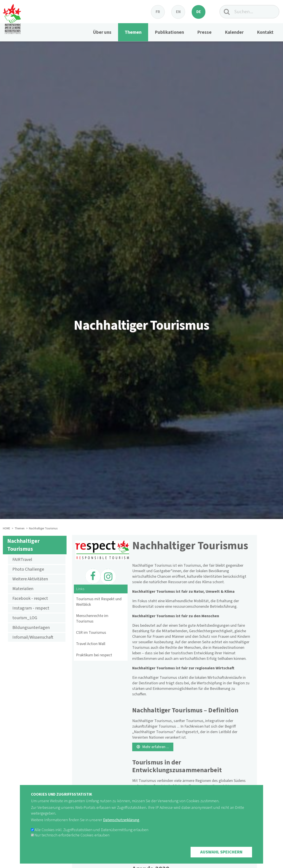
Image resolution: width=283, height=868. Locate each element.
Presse (204, 32)
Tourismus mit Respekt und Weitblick (99, 602)
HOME (7, 528)
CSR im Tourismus (91, 633)
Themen (133, 32)
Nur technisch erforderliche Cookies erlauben (72, 841)
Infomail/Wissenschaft (33, 637)
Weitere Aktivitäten (30, 579)
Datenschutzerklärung (121, 826)
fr (158, 12)
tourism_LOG (25, 618)
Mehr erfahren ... (156, 747)
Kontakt (265, 32)
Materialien (23, 589)
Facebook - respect (30, 598)
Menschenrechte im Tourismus (92, 619)
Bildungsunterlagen (31, 628)
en (178, 12)
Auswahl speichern (221, 858)
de (199, 12)
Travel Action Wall (91, 644)
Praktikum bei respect (94, 655)
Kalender (234, 32)
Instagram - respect (31, 608)
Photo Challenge (28, 569)
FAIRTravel (22, 560)
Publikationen (169, 32)
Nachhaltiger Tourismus (23, 545)
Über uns (102, 32)
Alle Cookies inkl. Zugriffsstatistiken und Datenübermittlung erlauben (91, 836)
